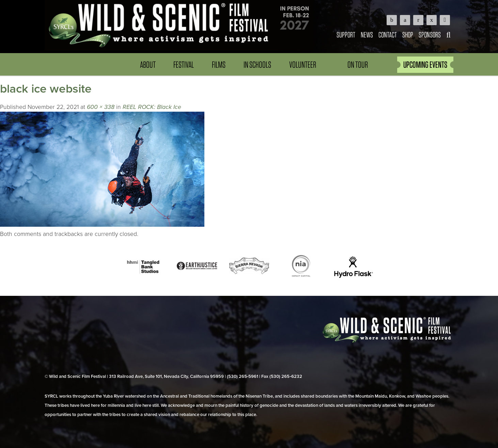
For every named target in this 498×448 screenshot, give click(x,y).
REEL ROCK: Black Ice (152, 107)
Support (346, 35)
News (367, 35)
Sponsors (430, 35)
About (148, 65)
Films (219, 65)
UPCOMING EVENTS (425, 65)
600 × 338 (101, 107)
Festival (184, 65)
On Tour (358, 65)
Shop (408, 35)
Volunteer (303, 65)
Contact (388, 35)
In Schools (257, 65)
